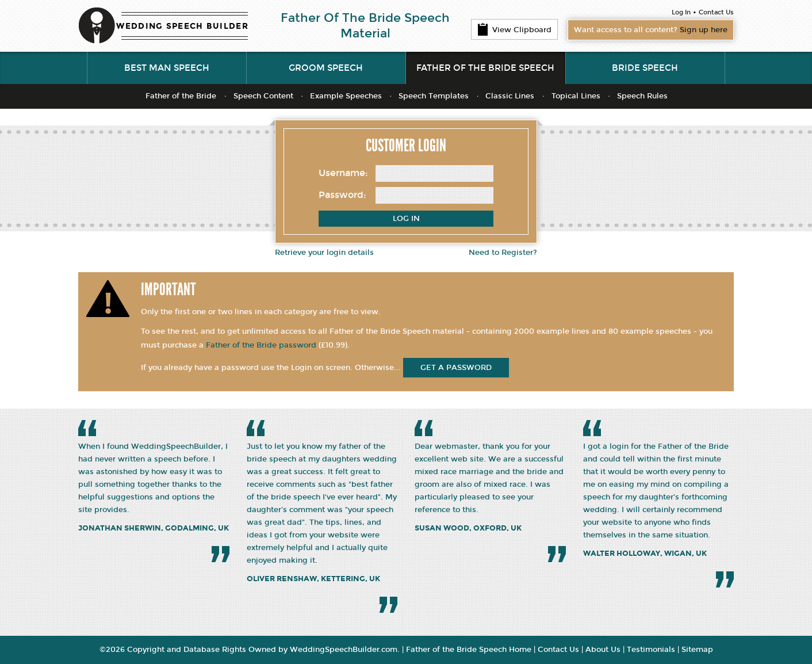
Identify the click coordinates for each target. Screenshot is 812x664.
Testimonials (651, 650)
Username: (343, 173)
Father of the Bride (181, 96)
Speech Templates (434, 96)
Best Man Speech (167, 68)
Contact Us (716, 12)
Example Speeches (346, 96)
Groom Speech (326, 68)
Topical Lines (576, 96)
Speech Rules (642, 96)
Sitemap (697, 650)
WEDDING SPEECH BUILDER (182, 26)
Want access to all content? (651, 30)
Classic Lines (510, 96)
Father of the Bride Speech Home (469, 650)
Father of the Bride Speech (485, 68)
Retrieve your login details (324, 253)
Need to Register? (503, 253)
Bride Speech (645, 68)
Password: (342, 195)
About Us (603, 650)
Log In (681, 12)
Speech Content (263, 96)
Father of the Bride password (261, 345)
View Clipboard (514, 29)
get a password (456, 368)
